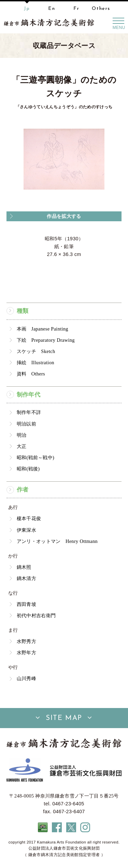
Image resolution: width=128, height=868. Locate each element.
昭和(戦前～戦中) (35, 457)
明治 (22, 435)
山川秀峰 (26, 678)
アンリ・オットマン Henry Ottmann (57, 541)
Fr (76, 9)
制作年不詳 (29, 412)
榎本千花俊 (29, 518)
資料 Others (31, 374)
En (52, 9)
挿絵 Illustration (35, 363)
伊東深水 (26, 530)
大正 (22, 446)
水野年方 (26, 653)
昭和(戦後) (28, 469)
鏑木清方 (26, 578)
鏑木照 (24, 567)
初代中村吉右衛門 (36, 615)
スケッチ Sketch (36, 351)
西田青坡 (26, 604)
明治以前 (26, 424)
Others (101, 9)
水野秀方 (26, 641)
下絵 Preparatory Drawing (46, 340)
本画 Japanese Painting (42, 329)
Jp (27, 9)
